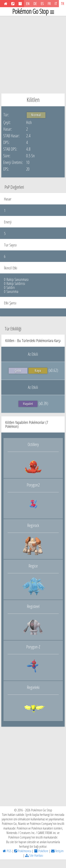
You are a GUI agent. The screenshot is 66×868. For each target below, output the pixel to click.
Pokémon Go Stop (33, 11)
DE (35, 3)
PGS (7, 851)
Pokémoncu (23, 851)
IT (56, 3)
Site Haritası (34, 855)
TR (62, 3)
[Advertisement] (33, 54)
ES (42, 3)
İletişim (57, 851)
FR (49, 3)
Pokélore (41, 851)
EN (28, 3)
